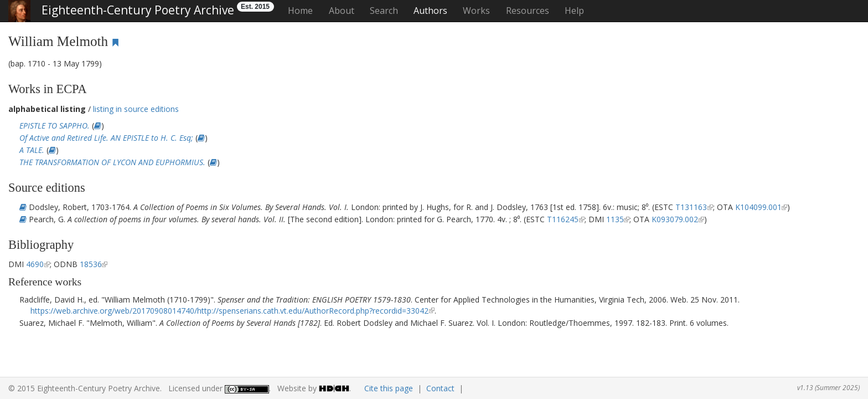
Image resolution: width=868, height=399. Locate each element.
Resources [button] (528, 11)
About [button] (342, 11)
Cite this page (389, 388)
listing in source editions (136, 109)
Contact (440, 388)
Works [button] (476, 11)
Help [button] (574, 11)
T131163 (691, 207)
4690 (35, 264)
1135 (615, 219)
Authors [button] (430, 11)
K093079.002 (675, 219)
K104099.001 (758, 207)
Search (384, 11)
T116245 (563, 219)
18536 (91, 264)
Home (300, 11)
